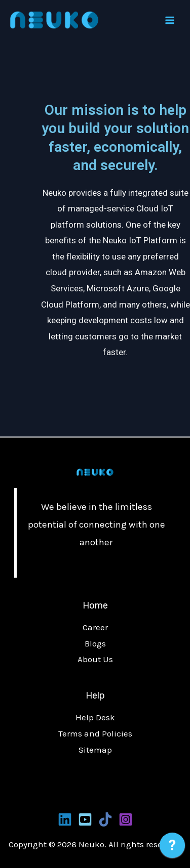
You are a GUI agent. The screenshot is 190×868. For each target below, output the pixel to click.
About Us (95, 659)
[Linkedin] (65, 819)
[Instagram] (126, 819)
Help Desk (95, 717)
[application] (172, 848)
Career (95, 627)
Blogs (95, 643)
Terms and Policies (95, 733)
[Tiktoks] (105, 819)
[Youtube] (85, 819)
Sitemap (95, 750)
